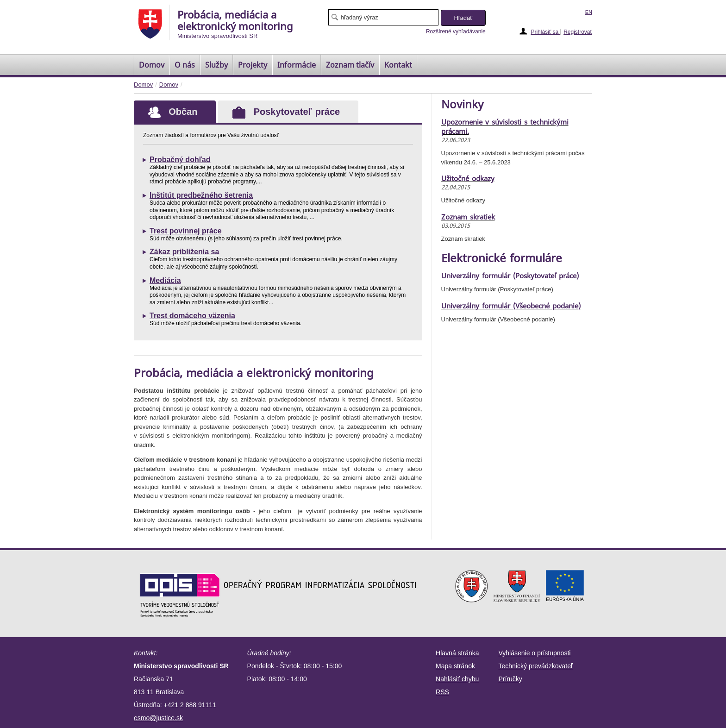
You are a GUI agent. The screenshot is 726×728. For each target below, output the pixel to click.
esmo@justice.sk (158, 718)
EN (589, 12)
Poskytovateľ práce (286, 113)
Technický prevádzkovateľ (536, 666)
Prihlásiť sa (545, 32)
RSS (442, 692)
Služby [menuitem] (216, 65)
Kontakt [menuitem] (398, 65)
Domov (143, 85)
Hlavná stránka (457, 653)
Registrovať (578, 32)
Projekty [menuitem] (253, 65)
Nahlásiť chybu (457, 679)
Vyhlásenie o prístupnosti (535, 653)
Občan (166, 112)
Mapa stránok (455, 666)
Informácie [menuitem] (297, 65)
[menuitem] (152, 65)
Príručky (510, 679)
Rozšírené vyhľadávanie (456, 31)
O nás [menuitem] (185, 65)
